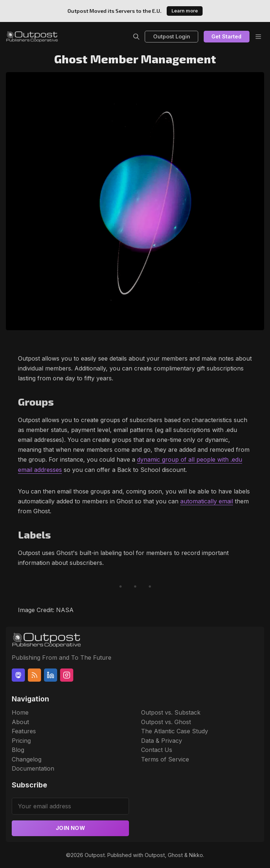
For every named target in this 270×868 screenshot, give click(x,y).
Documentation (33, 768)
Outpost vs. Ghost (166, 722)
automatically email (207, 501)
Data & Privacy (162, 741)
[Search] (136, 37)
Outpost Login (172, 36)
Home (20, 712)
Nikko (196, 855)
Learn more (185, 11)
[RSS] (34, 675)
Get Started (226, 36)
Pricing (21, 741)
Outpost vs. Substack (171, 712)
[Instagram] (67, 675)
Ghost (175, 855)
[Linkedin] (51, 675)
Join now (70, 828)
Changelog (27, 759)
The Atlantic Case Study (175, 731)
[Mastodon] (18, 675)
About (20, 722)
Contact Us (157, 750)
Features (24, 731)
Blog (18, 750)
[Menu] (258, 37)
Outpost (95, 855)
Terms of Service (165, 759)
